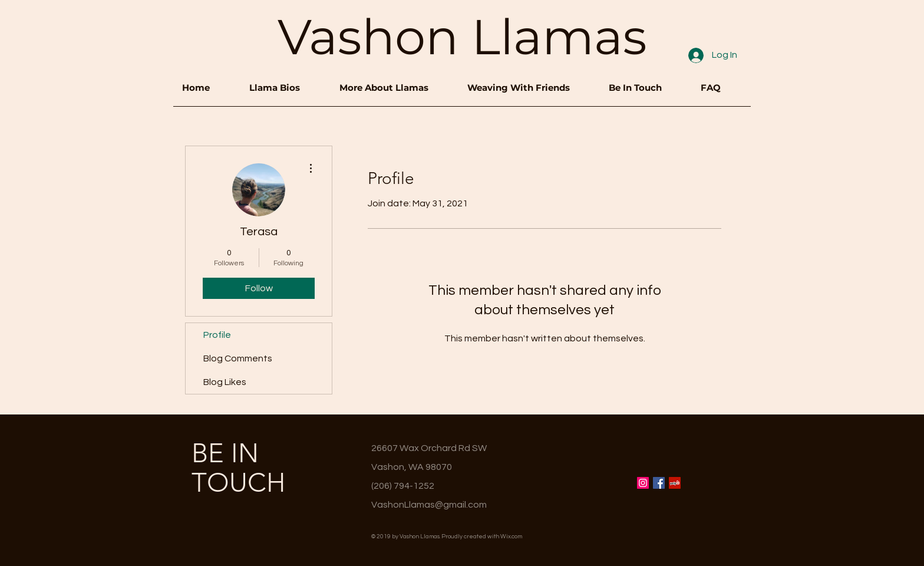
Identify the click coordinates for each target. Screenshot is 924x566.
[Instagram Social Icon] (643, 483)
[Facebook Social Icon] (659, 483)
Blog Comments (238, 358)
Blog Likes (225, 382)
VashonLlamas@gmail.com (429, 505)
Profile (217, 335)
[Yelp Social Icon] (675, 483)
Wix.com (511, 537)
